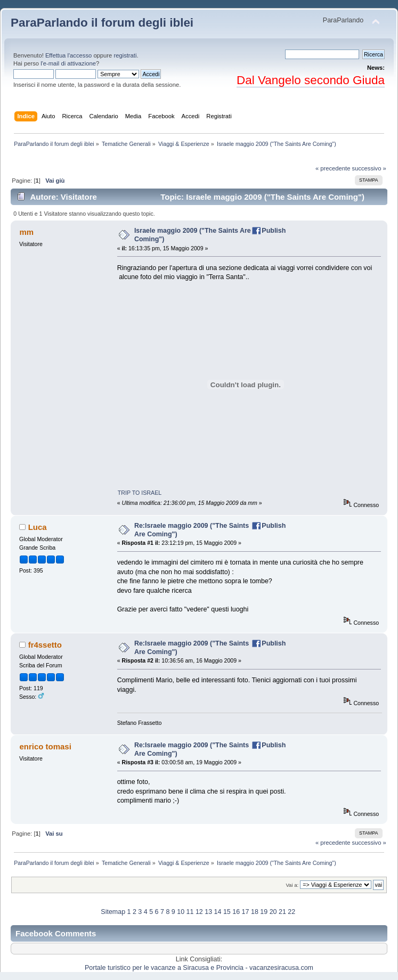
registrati (125, 55)
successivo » (369, 168)
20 (273, 912)
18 (255, 912)
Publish (274, 231)
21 (282, 912)
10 (181, 912)
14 (218, 912)
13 (208, 912)
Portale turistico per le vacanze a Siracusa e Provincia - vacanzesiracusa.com (199, 968)
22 (291, 912)
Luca (38, 527)
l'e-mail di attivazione (68, 63)
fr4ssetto (45, 645)
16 (236, 912)
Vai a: (292, 885)
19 (264, 912)
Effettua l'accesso (68, 55)
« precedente (333, 168)
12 (199, 912)
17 (246, 912)
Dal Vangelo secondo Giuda (311, 80)
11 (190, 912)
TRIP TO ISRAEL (140, 493)
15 (227, 912)
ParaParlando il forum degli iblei (102, 23)
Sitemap (113, 912)
